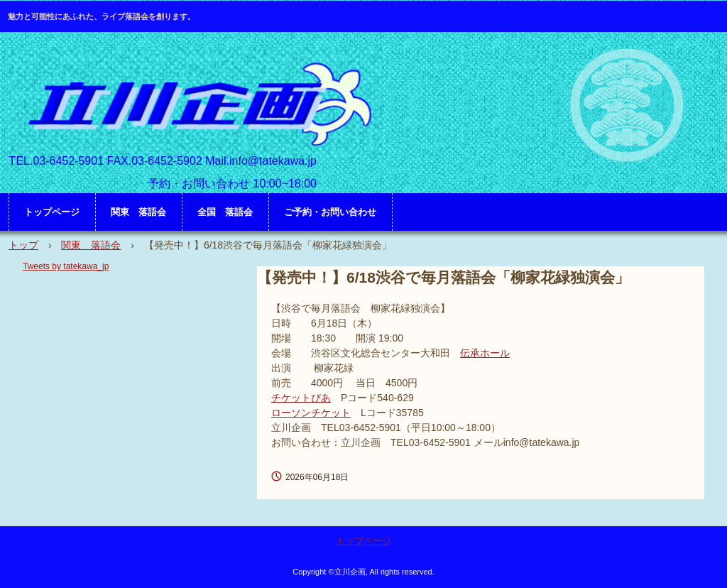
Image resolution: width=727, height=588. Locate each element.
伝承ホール (485, 353)
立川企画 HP (196, 103)
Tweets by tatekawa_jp (66, 266)
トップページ (52, 212)
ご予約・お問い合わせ (330, 212)
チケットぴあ (301, 398)
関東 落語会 (138, 212)
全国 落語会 (225, 212)
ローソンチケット (311, 413)
